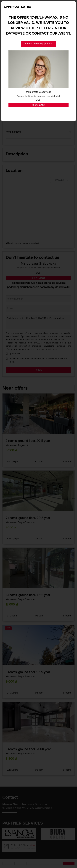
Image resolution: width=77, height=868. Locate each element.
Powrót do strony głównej (38, 44)
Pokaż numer (38, 105)
